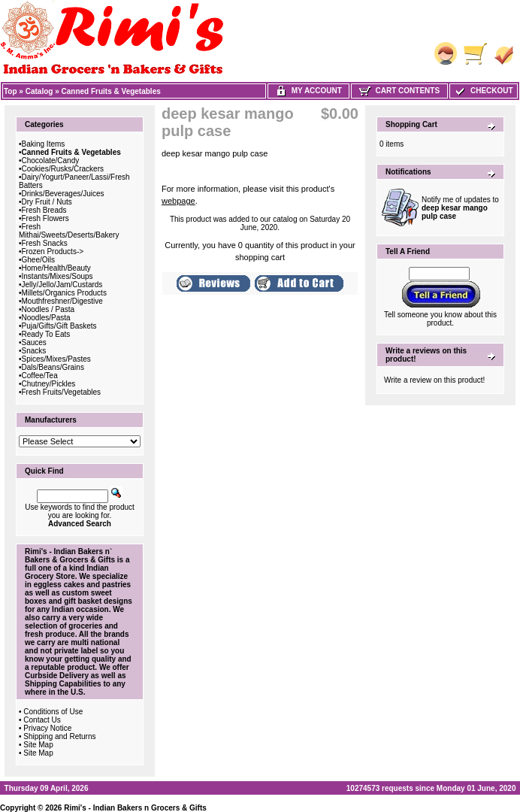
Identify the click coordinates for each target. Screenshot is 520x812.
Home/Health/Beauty (56, 268)
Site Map (38, 745)
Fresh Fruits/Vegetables (62, 392)
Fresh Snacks (45, 243)
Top (11, 91)
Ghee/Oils (38, 260)
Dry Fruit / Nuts (47, 202)
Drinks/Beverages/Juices (63, 194)
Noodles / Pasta (48, 309)
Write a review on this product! (434, 380)
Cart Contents (399, 91)
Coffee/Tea (40, 376)
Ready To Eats (46, 334)
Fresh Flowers (45, 218)
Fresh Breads (44, 210)
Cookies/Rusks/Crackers (63, 169)
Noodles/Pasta (46, 318)
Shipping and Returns (59, 736)
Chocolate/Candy (51, 161)
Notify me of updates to (460, 208)
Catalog (39, 91)
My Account (308, 91)
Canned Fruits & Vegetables (111, 91)
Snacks (34, 351)
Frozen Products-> (53, 251)
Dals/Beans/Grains (53, 367)
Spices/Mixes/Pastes (56, 359)
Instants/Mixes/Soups (57, 276)
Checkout (483, 91)
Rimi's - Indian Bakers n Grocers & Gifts (135, 808)
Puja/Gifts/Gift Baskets (59, 326)
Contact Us (42, 720)
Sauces (34, 342)
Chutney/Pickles (49, 384)
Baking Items (44, 144)
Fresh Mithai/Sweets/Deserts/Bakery (69, 231)
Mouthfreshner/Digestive (62, 301)
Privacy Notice (47, 728)
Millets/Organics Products (64, 293)
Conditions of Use (53, 712)
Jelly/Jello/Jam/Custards (62, 285)
